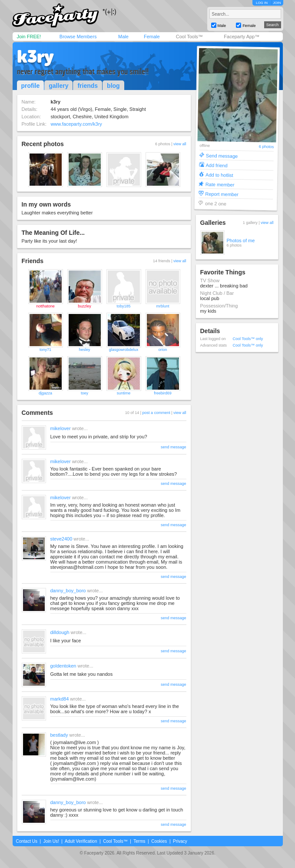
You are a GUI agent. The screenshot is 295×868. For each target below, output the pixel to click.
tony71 (45, 350)
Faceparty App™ (242, 37)
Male (123, 37)
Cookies (159, 841)
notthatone (45, 306)
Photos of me (241, 240)
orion (162, 350)
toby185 (123, 306)
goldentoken (63, 666)
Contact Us (27, 841)
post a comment (156, 413)
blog (113, 86)
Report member (222, 194)
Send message (222, 155)
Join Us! (51, 841)
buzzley (85, 306)
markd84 (60, 699)
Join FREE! (29, 37)
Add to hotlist (219, 175)
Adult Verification (81, 841)
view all (180, 144)
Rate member (220, 184)
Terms (139, 841)
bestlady (59, 735)
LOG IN (262, 3)
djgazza (45, 393)
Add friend (216, 165)
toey (85, 393)
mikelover (61, 428)
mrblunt (162, 306)
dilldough (60, 632)
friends (88, 86)
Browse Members (78, 37)
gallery (58, 86)
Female (152, 37)
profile (31, 86)
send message (174, 447)
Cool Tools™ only (248, 339)
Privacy (180, 841)
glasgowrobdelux (124, 350)
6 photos (266, 147)
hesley (84, 350)
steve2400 (61, 539)
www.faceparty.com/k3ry (76, 124)
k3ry (35, 57)
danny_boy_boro (68, 591)
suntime (124, 393)
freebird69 (163, 393)
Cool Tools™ (189, 37)
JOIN (277, 3)
